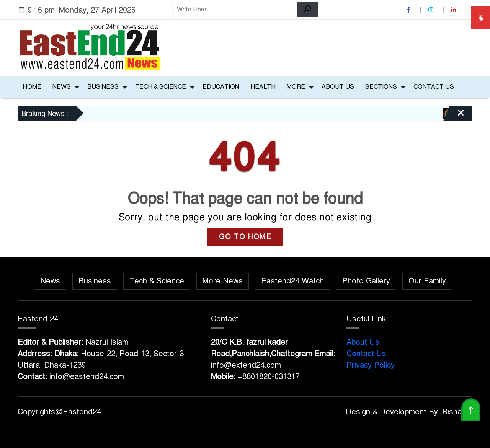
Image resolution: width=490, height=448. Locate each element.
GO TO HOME (245, 237)
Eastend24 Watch (292, 281)
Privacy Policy (371, 365)
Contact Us (434, 87)
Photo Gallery (366, 281)
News (62, 87)
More (296, 87)
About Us (338, 87)
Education (221, 87)
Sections (381, 87)
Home (32, 87)
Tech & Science (161, 87)
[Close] (454, 116)
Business (103, 87)
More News (223, 281)
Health (263, 87)
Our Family (427, 281)
